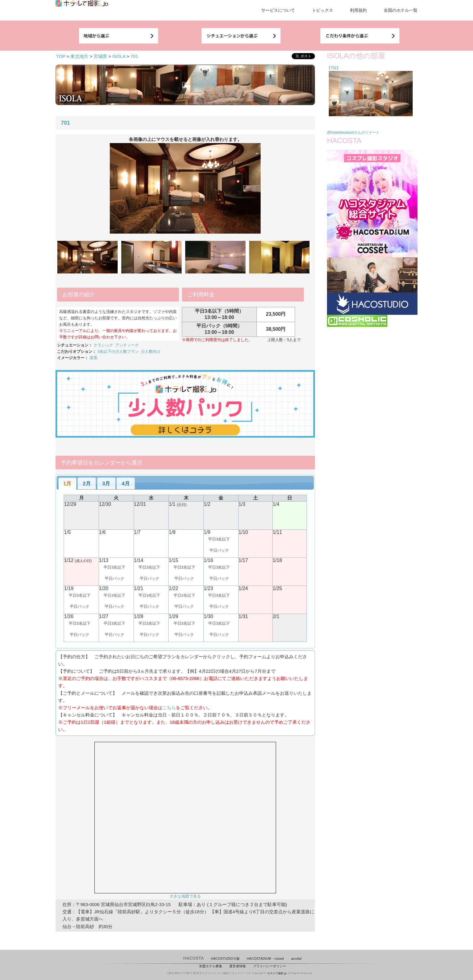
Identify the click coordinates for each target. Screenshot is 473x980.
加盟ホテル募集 (211, 966)
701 (134, 56)
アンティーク (127, 345)
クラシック (103, 345)
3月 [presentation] (106, 484)
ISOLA (119, 56)
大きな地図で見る (185, 896)
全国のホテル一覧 (401, 10)
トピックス (322, 10)
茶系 (94, 358)
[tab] (67, 484)
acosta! (296, 959)
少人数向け (151, 351)
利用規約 (358, 10)
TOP (61, 56)
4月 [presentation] (126, 484)
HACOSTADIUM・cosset (265, 959)
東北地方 (79, 56)
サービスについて (278, 10)
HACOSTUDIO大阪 (225, 959)
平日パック (219, 550)
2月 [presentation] (87, 484)
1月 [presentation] (67, 484)
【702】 (334, 68)
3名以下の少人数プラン (118, 351)
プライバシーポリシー (270, 966)
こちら (169, 708)
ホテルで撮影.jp (277, 973)
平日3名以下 (219, 539)
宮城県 (100, 56)
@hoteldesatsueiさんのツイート (353, 132)
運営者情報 (238, 966)
